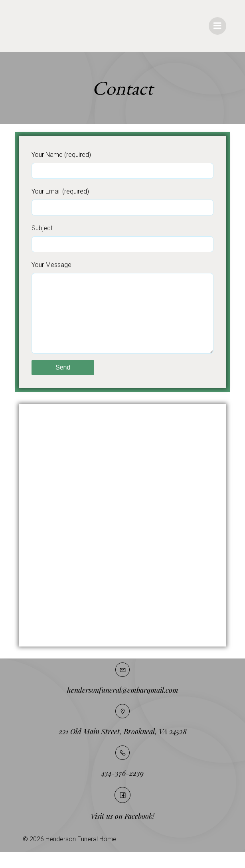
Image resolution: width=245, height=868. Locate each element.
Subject (122, 238)
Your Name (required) (122, 165)
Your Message (122, 315)
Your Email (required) (122, 202)
